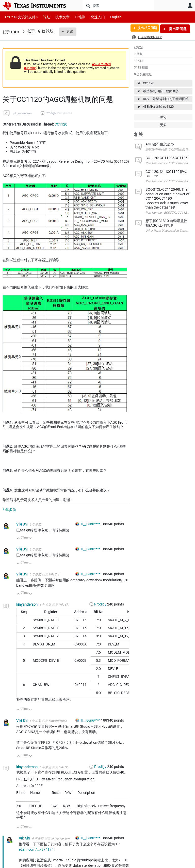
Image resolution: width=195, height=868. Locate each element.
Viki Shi (22, 524)
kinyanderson (22, 113)
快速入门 (93, 17)
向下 (31, 539)
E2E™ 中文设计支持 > (20, 17)
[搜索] (118, 6)
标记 (163, 117)
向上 (18, 539)
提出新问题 (177, 29)
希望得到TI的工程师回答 (161, 91)
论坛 (44, 17)
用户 (190, 5)
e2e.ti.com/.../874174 (36, 849)
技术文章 (59, 17)
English (110, 17)
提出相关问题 (145, 29)
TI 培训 (76, 17)
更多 (71, 32)
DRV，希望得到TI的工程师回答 (166, 99)
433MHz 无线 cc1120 (158, 107)
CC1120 (149, 83)
